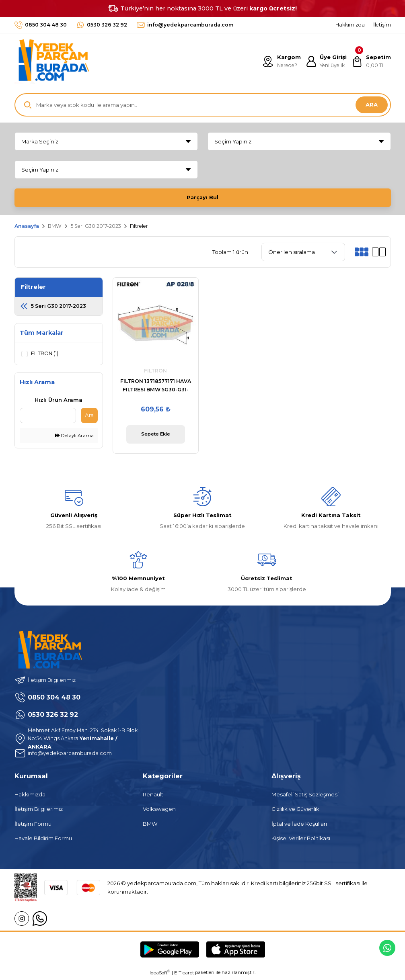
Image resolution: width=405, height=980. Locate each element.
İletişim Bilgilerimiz (39, 810)
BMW (150, 825)
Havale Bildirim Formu (43, 840)
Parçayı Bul (203, 197)
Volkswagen (159, 810)
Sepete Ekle (155, 436)
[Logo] (52, 61)
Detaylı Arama (74, 437)
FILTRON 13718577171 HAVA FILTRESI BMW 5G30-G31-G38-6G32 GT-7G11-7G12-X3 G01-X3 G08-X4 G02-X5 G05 (156, 388)
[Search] (203, 105)
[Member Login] (325, 61)
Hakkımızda (30, 796)
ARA (372, 104)
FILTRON (155, 372)
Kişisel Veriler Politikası (301, 840)
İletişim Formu (33, 825)
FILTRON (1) (45, 355)
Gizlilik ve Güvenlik (295, 810)
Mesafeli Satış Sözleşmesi (305, 796)
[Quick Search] (48, 417)
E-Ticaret (184, 974)
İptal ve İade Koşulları (299, 825)
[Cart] (371, 61)
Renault (153, 796)
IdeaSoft (160, 974)
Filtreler (139, 228)
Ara (89, 417)
